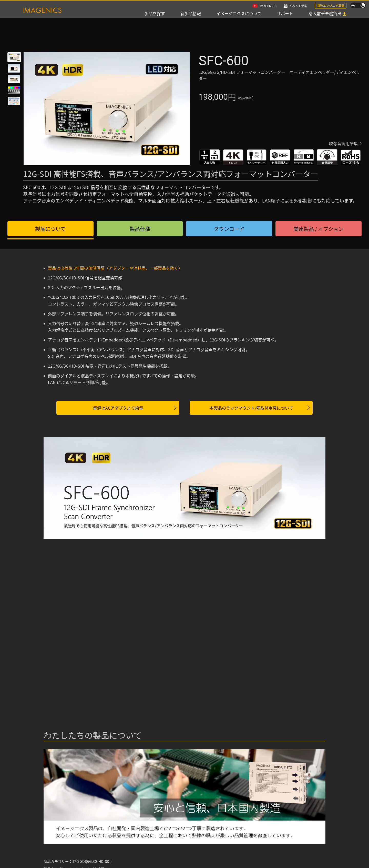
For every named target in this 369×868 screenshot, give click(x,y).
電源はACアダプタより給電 (118, 408)
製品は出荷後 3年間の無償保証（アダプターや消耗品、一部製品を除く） (115, 268)
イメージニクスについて (239, 13)
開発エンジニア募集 (331, 6)
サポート (285, 13)
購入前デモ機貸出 (325, 13)
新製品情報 (191, 13)
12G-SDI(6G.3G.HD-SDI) (92, 861)
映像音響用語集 (343, 143)
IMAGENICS (268, 6)
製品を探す (155, 13)
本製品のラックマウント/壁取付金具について (251, 408)
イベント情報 (298, 6)
